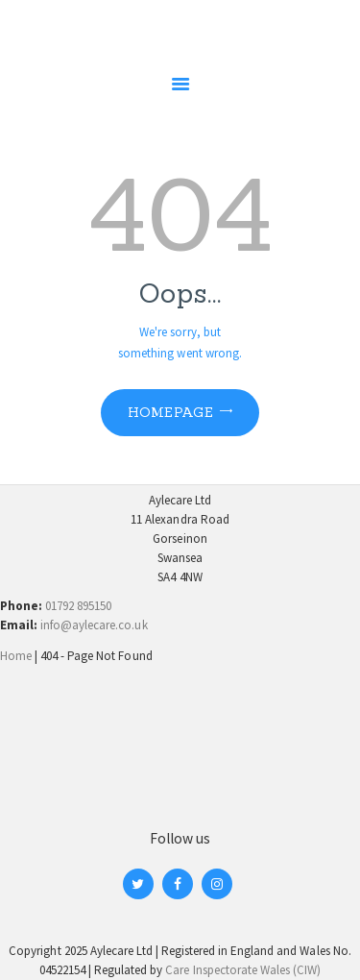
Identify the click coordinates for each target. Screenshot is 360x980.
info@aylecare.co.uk (94, 625)
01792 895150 (78, 606)
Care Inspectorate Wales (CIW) (243, 970)
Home (16, 656)
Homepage (170, 412)
